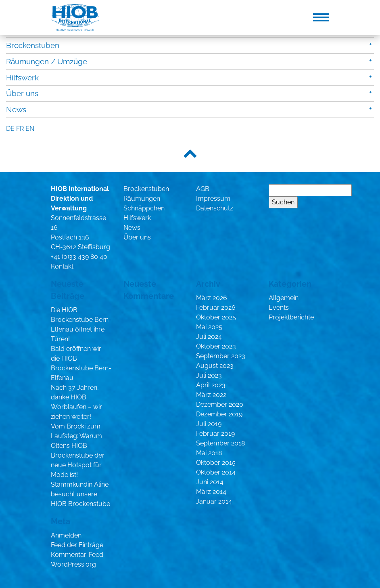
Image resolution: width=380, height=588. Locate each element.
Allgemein (284, 298)
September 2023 (221, 356)
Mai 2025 (209, 327)
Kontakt (62, 266)
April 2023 (211, 385)
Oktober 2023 (216, 346)
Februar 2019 (215, 434)
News (16, 109)
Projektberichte (291, 317)
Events (279, 308)
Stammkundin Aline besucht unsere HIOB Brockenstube (80, 494)
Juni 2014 (210, 482)
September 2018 (220, 443)
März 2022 (211, 395)
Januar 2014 (214, 501)
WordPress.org (73, 564)
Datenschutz (215, 208)
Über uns (22, 93)
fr (20, 129)
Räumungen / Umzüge (47, 61)
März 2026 (212, 298)
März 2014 (211, 492)
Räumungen (142, 198)
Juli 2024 (209, 337)
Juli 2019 (209, 424)
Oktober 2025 (216, 317)
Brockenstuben (33, 45)
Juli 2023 (209, 375)
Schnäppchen (144, 208)
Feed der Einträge (77, 545)
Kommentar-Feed (77, 555)
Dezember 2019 (219, 414)
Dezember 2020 (220, 404)
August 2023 (215, 366)
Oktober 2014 (216, 472)
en (30, 129)
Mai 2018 (209, 453)
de (10, 129)
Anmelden (66, 535)
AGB (203, 189)
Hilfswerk (22, 78)
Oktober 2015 (216, 463)
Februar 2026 (216, 308)
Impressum (213, 198)
